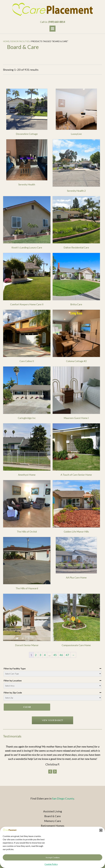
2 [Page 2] (36, 655)
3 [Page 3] (40, 655)
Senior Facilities (20, 41)
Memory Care (53, 821)
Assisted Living (53, 811)
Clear (27, 707)
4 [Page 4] (45, 655)
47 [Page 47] (67, 655)
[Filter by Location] (52, 686)
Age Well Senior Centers (52, 830)
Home (6, 41)
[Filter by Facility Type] (52, 674)
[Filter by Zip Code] (52, 698)
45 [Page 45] (55, 655)
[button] (101, 839)
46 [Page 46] (61, 655)
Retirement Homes (53, 826)
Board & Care (52, 816)
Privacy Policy (52, 835)
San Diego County (63, 798)
